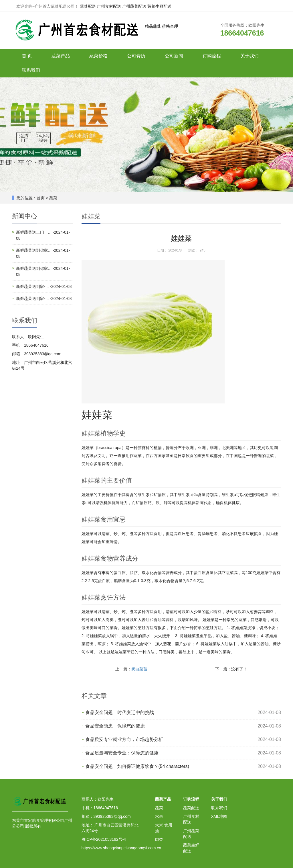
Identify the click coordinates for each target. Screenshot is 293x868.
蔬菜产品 (61, 56)
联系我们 (31, 70)
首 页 (27, 56)
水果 (159, 816)
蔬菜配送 (88, 6)
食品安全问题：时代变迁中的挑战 (120, 712)
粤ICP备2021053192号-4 (104, 839)
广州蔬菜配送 (134, 6)
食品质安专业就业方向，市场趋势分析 (124, 739)
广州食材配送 (109, 6)
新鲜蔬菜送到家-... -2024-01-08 (44, 286)
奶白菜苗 (139, 669)
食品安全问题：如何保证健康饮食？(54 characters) (137, 766)
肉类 (159, 839)
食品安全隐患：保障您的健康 (115, 726)
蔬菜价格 (98, 56)
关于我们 (250, 56)
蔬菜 (53, 198)
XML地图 (219, 816)
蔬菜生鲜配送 (159, 6)
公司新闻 (174, 56)
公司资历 (136, 56)
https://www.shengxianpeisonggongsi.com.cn (121, 848)
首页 (41, 198)
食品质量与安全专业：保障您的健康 (122, 753)
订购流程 (212, 56)
